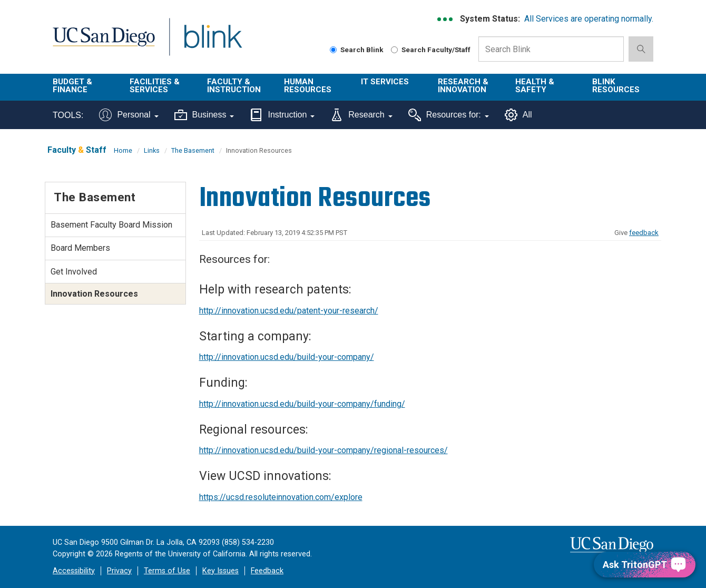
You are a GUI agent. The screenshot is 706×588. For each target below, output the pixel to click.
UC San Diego (104, 43)
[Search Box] (551, 49)
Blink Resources (616, 86)
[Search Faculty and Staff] (394, 50)
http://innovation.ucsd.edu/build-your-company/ (287, 357)
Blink (213, 43)
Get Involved (74, 272)
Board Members (80, 248)
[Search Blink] (333, 50)
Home (123, 150)
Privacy (119, 571)
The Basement (193, 150)
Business (204, 115)
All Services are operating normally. (589, 19)
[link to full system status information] (445, 19)
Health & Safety (535, 86)
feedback (644, 233)
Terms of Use (167, 571)
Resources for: (449, 115)
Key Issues (220, 571)
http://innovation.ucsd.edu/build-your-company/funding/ (302, 404)
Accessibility (74, 571)
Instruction (282, 115)
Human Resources (308, 86)
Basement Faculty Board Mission (111, 225)
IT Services (385, 82)
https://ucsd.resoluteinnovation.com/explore (281, 497)
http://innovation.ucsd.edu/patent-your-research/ (289, 311)
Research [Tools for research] (361, 115)
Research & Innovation (463, 86)
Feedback (267, 571)
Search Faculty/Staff (431, 50)
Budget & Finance (72, 86)
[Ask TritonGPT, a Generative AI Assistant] (645, 565)
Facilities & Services (155, 86)
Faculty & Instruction (234, 86)
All (518, 115)
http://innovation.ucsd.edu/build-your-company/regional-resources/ (323, 450)
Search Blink (357, 50)
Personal (129, 115)
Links (152, 150)
